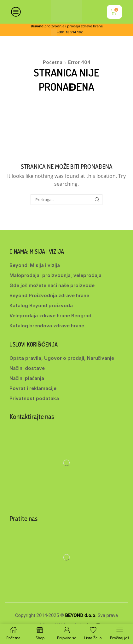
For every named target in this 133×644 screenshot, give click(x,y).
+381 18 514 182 (70, 32)
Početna (53, 62)
